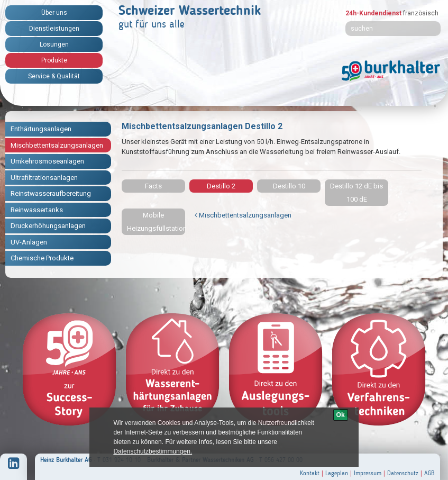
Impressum (368, 473)
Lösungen (54, 44)
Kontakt (310, 473)
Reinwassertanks (37, 210)
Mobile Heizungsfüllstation (156, 222)
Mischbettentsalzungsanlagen (57, 145)
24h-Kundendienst (373, 13)
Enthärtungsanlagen (41, 129)
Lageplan (337, 473)
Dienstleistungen (54, 29)
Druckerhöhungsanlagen (48, 226)
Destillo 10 (289, 186)
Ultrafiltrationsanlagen (44, 178)
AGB (429, 473)
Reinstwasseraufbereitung (51, 193)
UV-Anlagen (29, 242)
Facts (153, 186)
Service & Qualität (54, 76)
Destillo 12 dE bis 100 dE (356, 193)
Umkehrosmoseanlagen (47, 161)
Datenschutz (403, 473)
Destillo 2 (221, 186)
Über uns (54, 13)
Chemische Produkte (42, 258)
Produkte (54, 60)
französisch (421, 13)
